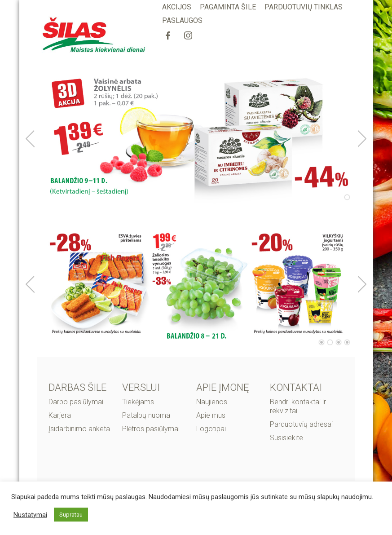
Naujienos (212, 402)
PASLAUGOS (182, 20)
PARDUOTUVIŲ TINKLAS (304, 7)
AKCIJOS (177, 7)
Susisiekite (286, 438)
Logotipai (211, 429)
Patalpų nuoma (146, 415)
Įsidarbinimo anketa (79, 429)
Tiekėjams (138, 402)
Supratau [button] (71, 515)
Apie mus (211, 415)
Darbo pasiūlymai (76, 402)
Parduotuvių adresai (301, 424)
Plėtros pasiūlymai (151, 429)
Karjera (60, 415)
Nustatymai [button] (30, 515)
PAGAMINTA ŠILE (228, 7)
